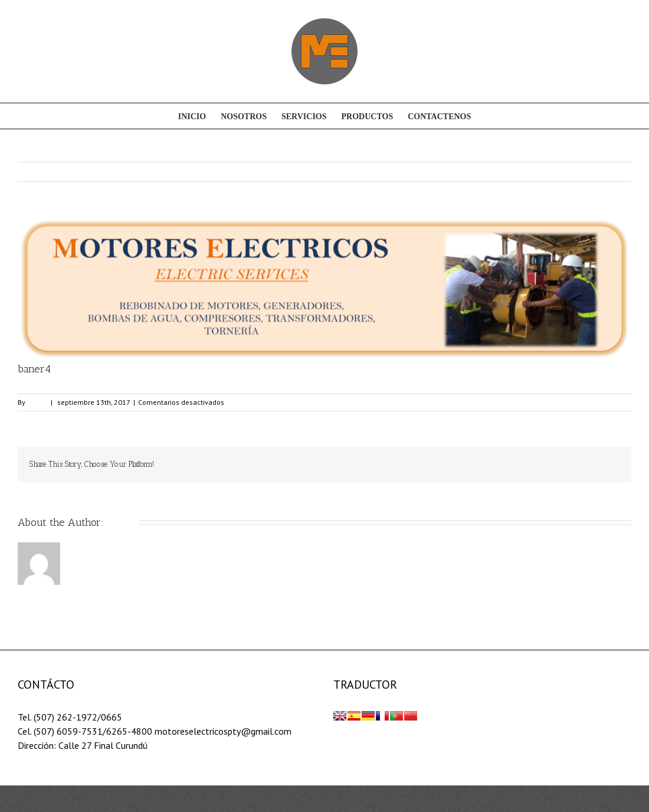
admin (37, 402)
